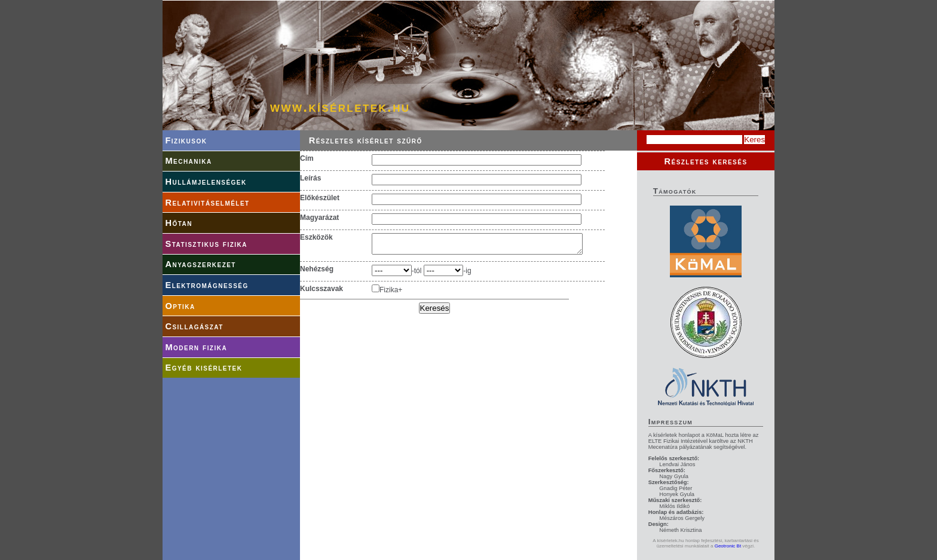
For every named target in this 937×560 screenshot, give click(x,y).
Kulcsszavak (321, 292)
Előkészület (320, 198)
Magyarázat (319, 218)
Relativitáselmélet (207, 203)
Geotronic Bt (728, 546)
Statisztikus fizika (206, 244)
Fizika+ (391, 293)
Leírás (310, 178)
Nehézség (317, 273)
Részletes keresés (705, 161)
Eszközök (316, 237)
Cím (307, 158)
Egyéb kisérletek (203, 368)
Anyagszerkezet (200, 264)
